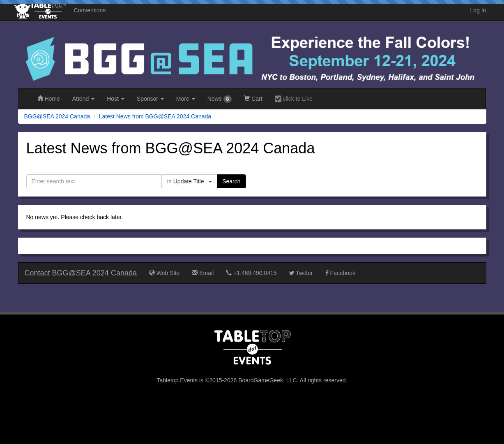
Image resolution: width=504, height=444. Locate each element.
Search (231, 181)
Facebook (340, 273)
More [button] (186, 99)
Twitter (301, 273)
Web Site (164, 273)
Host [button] (116, 99)
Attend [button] (83, 99)
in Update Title (190, 181)
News (220, 99)
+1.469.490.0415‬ (251, 273)
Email (203, 273)
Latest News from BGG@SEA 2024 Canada (155, 116)
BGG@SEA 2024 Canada (57, 116)
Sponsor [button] (150, 99)
